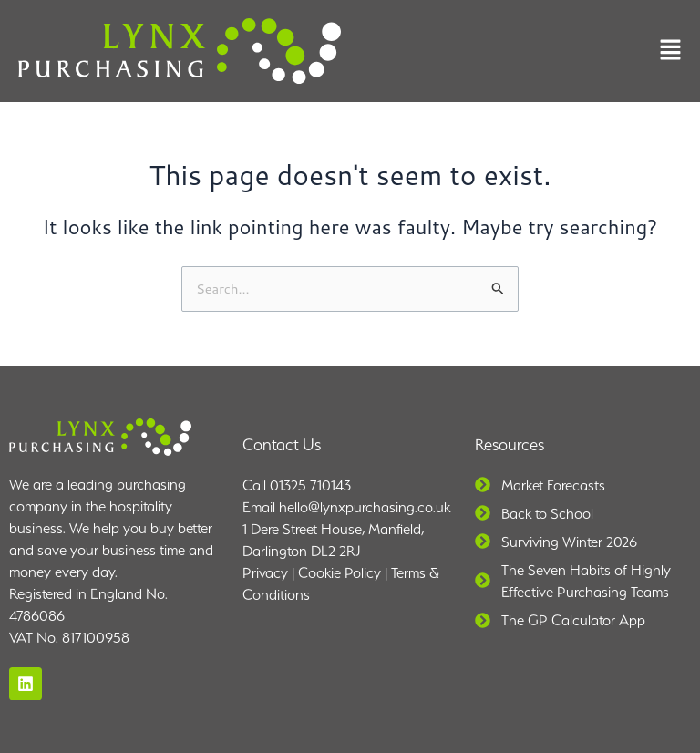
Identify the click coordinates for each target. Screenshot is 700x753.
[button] (670, 51)
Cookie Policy (340, 573)
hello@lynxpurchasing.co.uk (365, 507)
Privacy (265, 573)
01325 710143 (310, 485)
